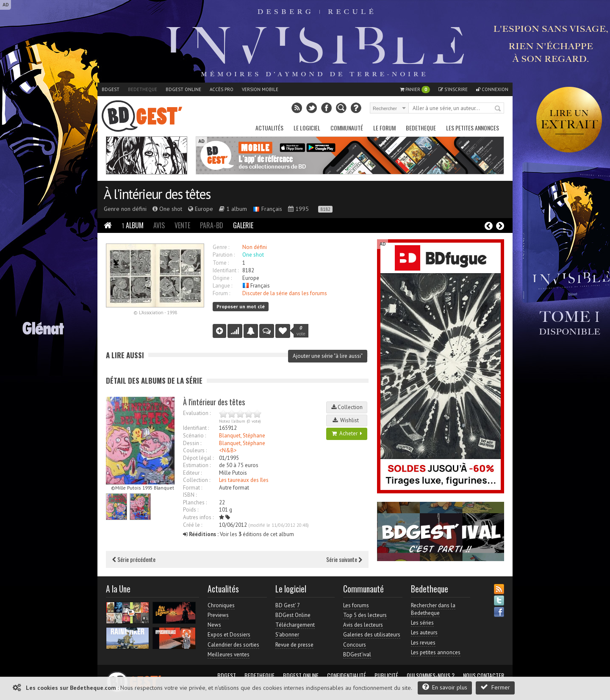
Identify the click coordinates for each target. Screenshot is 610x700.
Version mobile (260, 89)
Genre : (221, 247)
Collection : (197, 480)
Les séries (422, 623)
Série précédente (134, 559)
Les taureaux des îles (244, 480)
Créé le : (193, 525)
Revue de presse (294, 645)
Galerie (243, 225)
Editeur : (192, 473)
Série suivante (344, 559)
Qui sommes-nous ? (431, 675)
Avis (159, 225)
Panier (415, 90)
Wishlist (347, 420)
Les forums (356, 605)
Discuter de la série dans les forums (285, 293)
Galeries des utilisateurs (372, 635)
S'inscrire (453, 89)
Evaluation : (197, 413)
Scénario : (194, 436)
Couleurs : (195, 450)
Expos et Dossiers (229, 635)
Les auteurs (424, 632)
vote (301, 331)
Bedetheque (143, 89)
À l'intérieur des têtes (157, 194)
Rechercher (498, 109)
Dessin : (192, 443)
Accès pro (222, 89)
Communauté (347, 128)
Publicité (386, 675)
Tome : (221, 263)
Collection (347, 407)
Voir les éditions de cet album (238, 534)
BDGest (111, 89)
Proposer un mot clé (241, 306)
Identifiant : (226, 270)
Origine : (222, 278)
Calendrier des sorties (233, 645)
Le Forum (384, 128)
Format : (193, 488)
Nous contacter (484, 675)
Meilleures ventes (229, 654)
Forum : (221, 293)
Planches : (195, 502)
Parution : (224, 255)
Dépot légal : (198, 458)
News (214, 625)
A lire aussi (125, 355)
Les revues (423, 643)
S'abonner (287, 635)
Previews (218, 615)
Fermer (495, 687)
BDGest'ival (357, 654)
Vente (182, 225)
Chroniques (221, 605)
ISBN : (190, 495)
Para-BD (212, 225)
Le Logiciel (307, 128)
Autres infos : (198, 517)
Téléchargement (295, 625)
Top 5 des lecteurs (365, 615)
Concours (355, 645)
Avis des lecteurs (363, 625)
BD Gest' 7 (288, 605)
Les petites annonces (473, 128)
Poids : (191, 510)
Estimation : (197, 465)
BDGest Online (183, 89)
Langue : (222, 286)
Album (133, 225)
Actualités (269, 128)
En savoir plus (445, 687)
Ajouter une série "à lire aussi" (328, 356)
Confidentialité (347, 675)
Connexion (492, 89)
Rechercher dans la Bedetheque (433, 609)
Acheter (347, 433)
